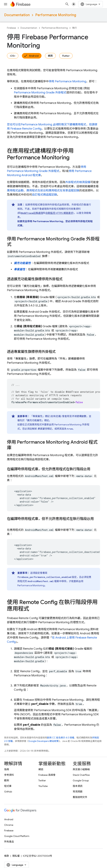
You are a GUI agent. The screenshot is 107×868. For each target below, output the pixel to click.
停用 (67, 81)
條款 (7, 856)
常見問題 (78, 792)
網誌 (41, 769)
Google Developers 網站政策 (44, 741)
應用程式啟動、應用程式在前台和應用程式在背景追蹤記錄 (43, 191)
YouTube (43, 786)
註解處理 (32, 213)
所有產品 (9, 842)
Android (34, 56)
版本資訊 (78, 786)
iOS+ (13, 56)
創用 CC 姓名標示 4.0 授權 (61, 738)
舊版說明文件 (80, 797)
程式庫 (8, 786)
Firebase (11, 28)
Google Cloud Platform (17, 836)
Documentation (17, 15)
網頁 (50, 56)
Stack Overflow (81, 775)
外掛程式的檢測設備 (78, 182)
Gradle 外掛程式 (40, 93)
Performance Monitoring (56, 15)
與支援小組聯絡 (81, 769)
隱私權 (16, 856)
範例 (7, 780)
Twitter (42, 780)
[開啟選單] (6, 4)
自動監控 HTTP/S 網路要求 (59, 213)
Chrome (9, 825)
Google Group (81, 780)
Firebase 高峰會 (47, 775)
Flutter (66, 56)
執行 (75, 28)
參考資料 (9, 775)
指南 (7, 769)
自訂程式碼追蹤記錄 (44, 195)
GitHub (8, 792)
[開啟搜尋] (67, 4)
